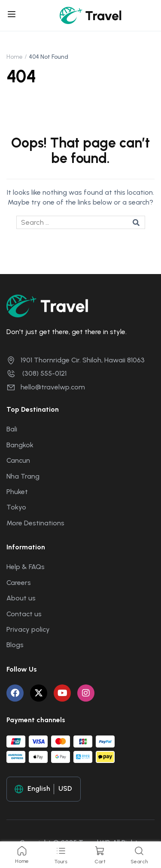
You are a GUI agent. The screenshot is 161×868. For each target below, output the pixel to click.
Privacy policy (28, 629)
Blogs (15, 645)
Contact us (24, 614)
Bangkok (20, 445)
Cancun (18, 460)
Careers (19, 583)
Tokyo (16, 507)
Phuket (17, 492)
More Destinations (35, 523)
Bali (12, 429)
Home (15, 57)
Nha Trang (23, 476)
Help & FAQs (26, 567)
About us (21, 598)
